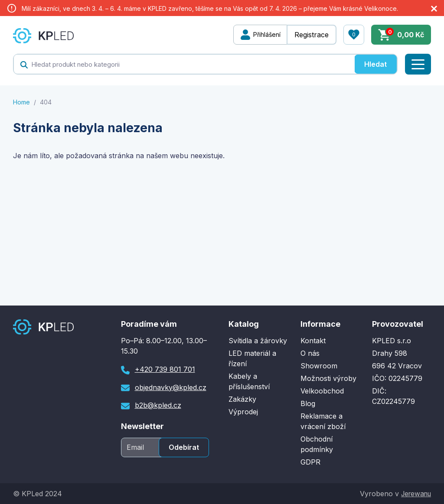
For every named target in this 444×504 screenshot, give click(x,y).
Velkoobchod (322, 391)
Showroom (319, 366)
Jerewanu (414, 494)
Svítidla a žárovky (258, 341)
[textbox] (184, 64)
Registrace (312, 35)
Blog (308, 403)
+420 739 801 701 (165, 369)
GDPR (310, 462)
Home (21, 102)
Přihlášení (264, 35)
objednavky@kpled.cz (171, 387)
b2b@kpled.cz (158, 405)
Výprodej (243, 412)
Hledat (375, 64)
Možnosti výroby (328, 378)
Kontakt (313, 341)
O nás (310, 353)
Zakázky (242, 399)
